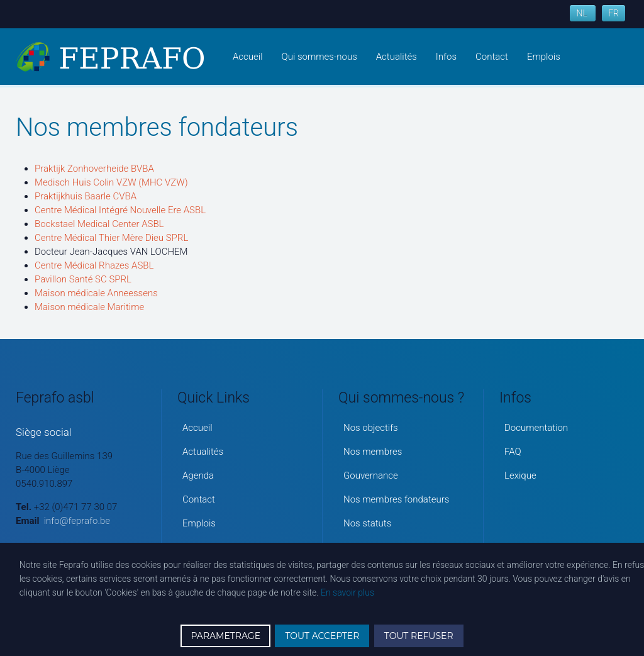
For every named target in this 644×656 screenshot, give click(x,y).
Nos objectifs (371, 428)
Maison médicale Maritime (89, 307)
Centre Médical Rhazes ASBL (94, 265)
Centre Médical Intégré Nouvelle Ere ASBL (120, 210)
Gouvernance (371, 475)
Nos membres (373, 452)
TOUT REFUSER (419, 636)
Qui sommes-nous (319, 57)
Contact (492, 57)
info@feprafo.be (77, 521)
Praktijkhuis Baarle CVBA (86, 196)
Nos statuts (367, 523)
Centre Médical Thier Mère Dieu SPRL (111, 238)
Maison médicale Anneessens (96, 293)
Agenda (198, 475)
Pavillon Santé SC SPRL (83, 279)
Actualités (397, 57)
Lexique (520, 475)
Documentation (536, 428)
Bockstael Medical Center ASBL (99, 224)
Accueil (248, 57)
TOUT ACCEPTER (322, 636)
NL (583, 13)
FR (613, 13)
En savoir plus (347, 592)
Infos (446, 57)
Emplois (544, 57)
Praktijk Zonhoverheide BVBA (94, 169)
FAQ (513, 452)
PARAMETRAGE (225, 636)
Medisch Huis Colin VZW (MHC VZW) (111, 182)
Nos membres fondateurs (396, 499)
